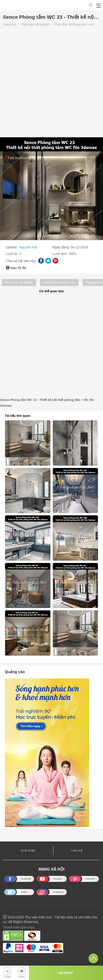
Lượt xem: (61, 254)
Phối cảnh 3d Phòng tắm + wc (74, 25)
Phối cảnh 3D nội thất (36, 25)
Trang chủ (9, 25)
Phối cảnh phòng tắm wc (59, 283)
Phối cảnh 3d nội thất (19, 283)
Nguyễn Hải (28, 247)
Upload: (12, 247)
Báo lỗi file (18, 268)
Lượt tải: (13, 254)
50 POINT (66, 973)
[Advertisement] (51, 83)
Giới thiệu (28, 850)
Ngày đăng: (62, 247)
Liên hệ (77, 850)
